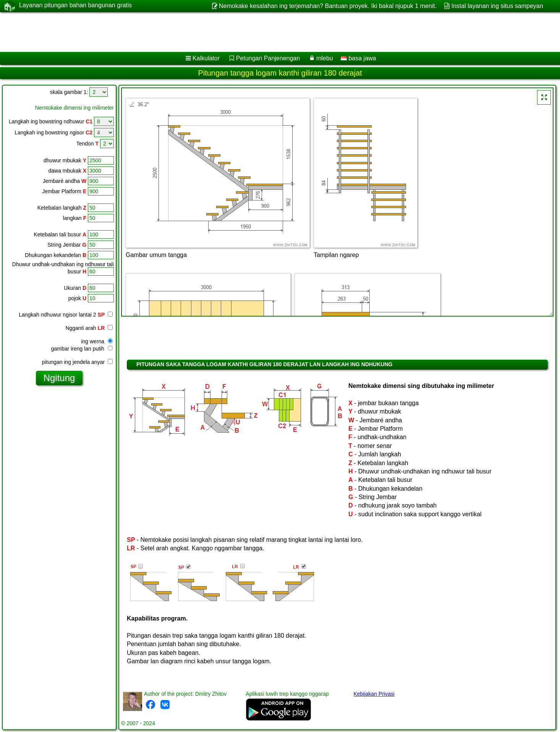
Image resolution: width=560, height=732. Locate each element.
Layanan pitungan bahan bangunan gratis (75, 6)
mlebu (325, 58)
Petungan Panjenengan (268, 58)
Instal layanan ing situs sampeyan (497, 6)
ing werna (97, 341)
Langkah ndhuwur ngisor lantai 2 (62, 315)
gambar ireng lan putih (82, 349)
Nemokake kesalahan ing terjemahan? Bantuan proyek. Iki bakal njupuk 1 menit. (328, 6)
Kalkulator (206, 58)
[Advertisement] (232, 32)
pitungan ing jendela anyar (77, 362)
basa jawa (358, 58)
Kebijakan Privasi (374, 694)
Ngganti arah (89, 328)
